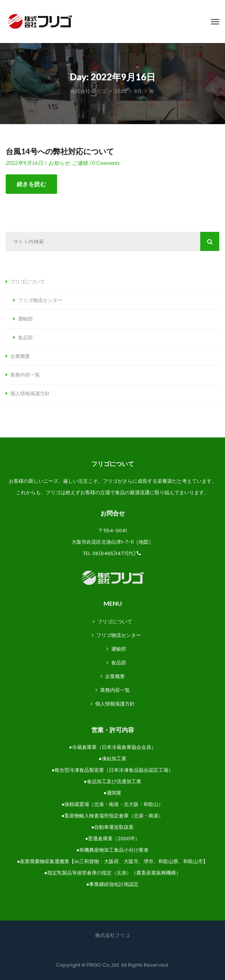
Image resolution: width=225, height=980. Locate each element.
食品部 (25, 338)
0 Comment (106, 163)
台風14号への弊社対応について (60, 152)
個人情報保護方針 (30, 394)
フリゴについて (28, 282)
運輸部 (25, 319)
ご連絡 (80, 163)
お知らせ (59, 163)
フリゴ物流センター (40, 300)
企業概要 (20, 356)
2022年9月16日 (24, 163)
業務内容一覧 (25, 375)
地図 (144, 542)
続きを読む (31, 184)
